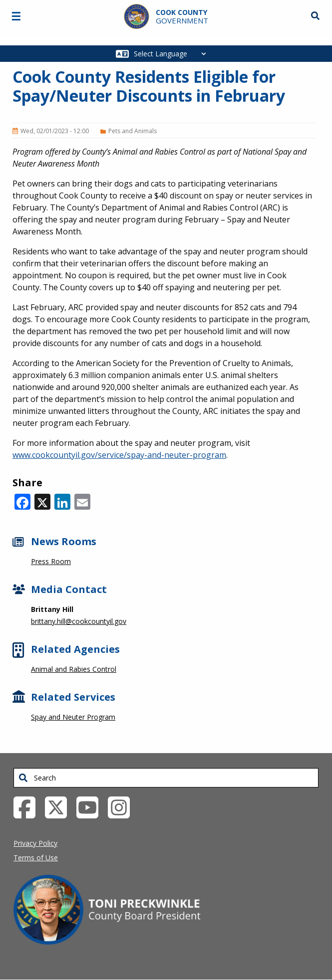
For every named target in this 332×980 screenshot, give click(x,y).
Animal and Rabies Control (74, 669)
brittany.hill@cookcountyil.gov (79, 621)
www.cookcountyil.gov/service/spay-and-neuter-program (119, 455)
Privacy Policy (35, 843)
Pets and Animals (133, 131)
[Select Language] (172, 54)
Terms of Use (36, 858)
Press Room (51, 561)
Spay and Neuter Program (73, 717)
